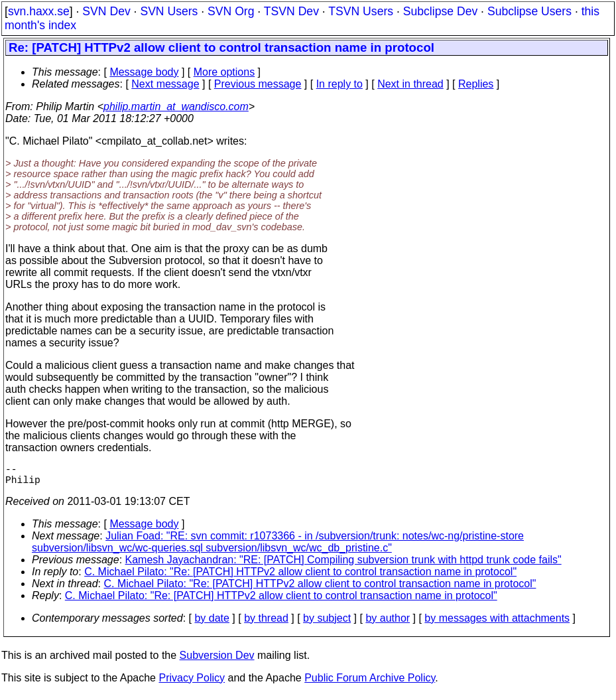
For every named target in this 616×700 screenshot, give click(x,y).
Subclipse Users (529, 11)
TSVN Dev (291, 11)
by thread (266, 623)
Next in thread (410, 84)
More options (224, 72)
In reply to (339, 84)
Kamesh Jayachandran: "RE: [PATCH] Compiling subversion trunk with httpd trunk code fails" (343, 565)
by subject (327, 623)
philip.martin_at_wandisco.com (176, 106)
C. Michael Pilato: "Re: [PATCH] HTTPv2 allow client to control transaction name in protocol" (300, 577)
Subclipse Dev (440, 11)
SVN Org (231, 11)
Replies (476, 84)
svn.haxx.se (39, 11)
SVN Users (169, 11)
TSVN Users (361, 11)
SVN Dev (106, 11)
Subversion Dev (217, 661)
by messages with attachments (497, 623)
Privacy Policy (192, 683)
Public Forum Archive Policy (370, 683)
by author (388, 623)
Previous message (258, 84)
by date (212, 623)
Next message (165, 84)
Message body (144, 72)
